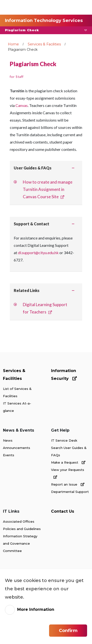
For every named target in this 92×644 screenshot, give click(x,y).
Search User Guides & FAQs (69, 451)
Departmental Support (70, 492)
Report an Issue (68, 484)
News (8, 440)
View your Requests (68, 473)
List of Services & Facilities (17, 392)
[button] (46, 30)
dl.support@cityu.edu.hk (38, 253)
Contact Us (63, 511)
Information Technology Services (44, 21)
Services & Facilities (44, 44)
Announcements (17, 448)
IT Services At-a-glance (17, 407)
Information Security (64, 375)
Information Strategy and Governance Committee (20, 543)
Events (9, 455)
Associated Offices (19, 521)
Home (13, 44)
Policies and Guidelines (22, 529)
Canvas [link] (22, 105)
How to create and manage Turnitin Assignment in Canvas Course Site (48, 189)
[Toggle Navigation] (79, 7)
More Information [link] (36, 609)
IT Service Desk (64, 440)
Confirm (68, 631)
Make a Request (68, 462)
